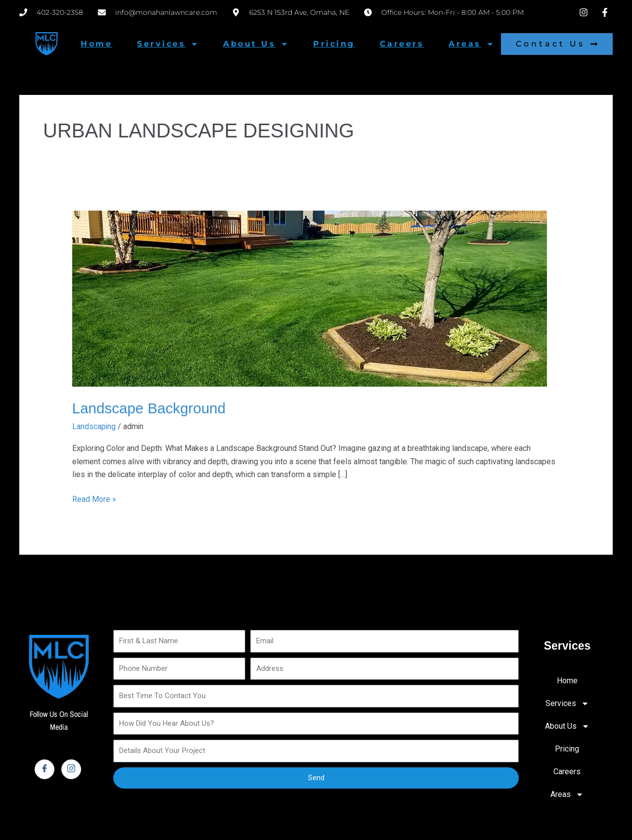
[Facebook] (45, 769)
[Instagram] (71, 769)
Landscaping (94, 426)
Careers (402, 44)
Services (168, 44)
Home (96, 44)
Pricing (334, 44)
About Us (256, 44)
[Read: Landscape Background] (310, 298)
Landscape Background (150, 408)
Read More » (94, 498)
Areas (471, 44)
